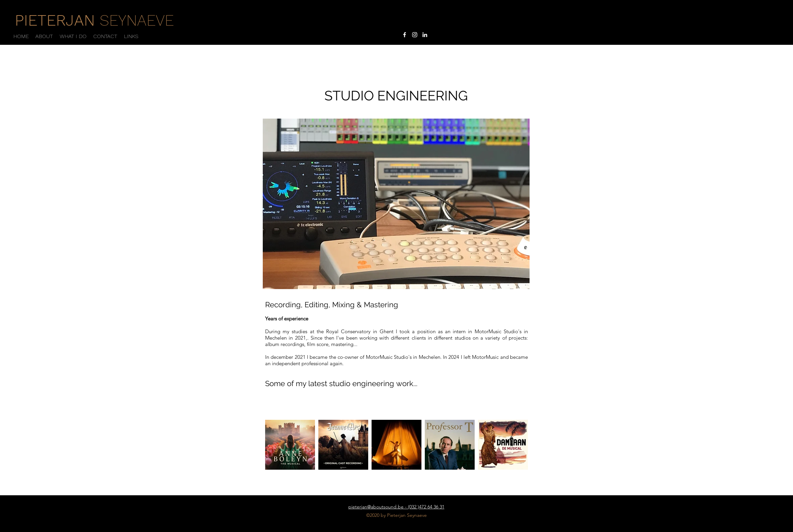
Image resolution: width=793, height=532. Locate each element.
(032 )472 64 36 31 (426, 507)
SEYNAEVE (94, 20)
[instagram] (415, 35)
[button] (73, 36)
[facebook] (405, 35)
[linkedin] (425, 35)
